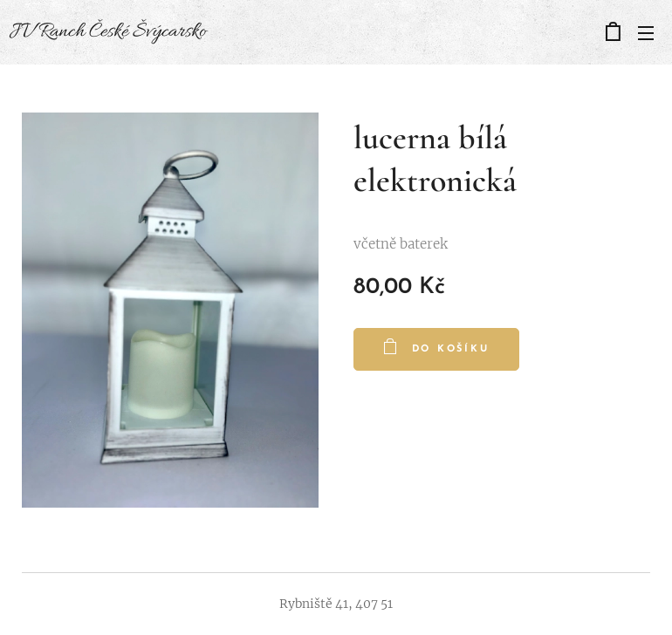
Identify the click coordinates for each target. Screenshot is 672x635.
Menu (646, 33)
